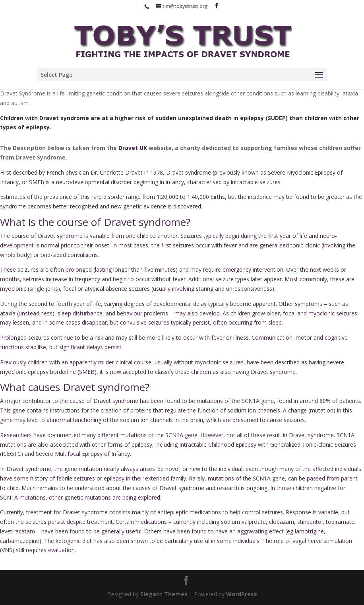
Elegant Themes (164, 594)
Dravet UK (133, 148)
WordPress (242, 594)
